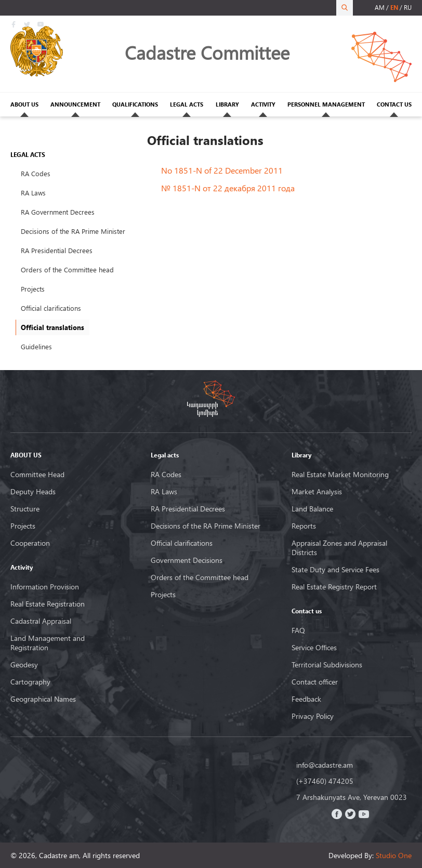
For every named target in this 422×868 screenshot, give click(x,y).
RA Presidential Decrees (57, 251)
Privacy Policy (313, 716)
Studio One (394, 855)
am (380, 8)
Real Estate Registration (48, 604)
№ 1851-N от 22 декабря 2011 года (228, 188)
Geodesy (24, 665)
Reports (304, 526)
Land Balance (312, 509)
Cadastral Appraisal (41, 621)
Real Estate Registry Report (334, 587)
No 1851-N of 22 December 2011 (222, 170)
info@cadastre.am (325, 765)
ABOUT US (24, 104)
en (394, 8)
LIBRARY (227, 104)
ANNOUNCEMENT (75, 104)
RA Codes (36, 174)
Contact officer (315, 682)
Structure (25, 509)
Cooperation (30, 543)
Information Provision (45, 587)
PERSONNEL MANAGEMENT (326, 104)
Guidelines (36, 347)
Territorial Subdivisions (327, 665)
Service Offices (314, 648)
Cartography (30, 682)
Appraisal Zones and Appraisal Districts (339, 548)
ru (408, 8)
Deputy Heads (33, 492)
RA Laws (33, 193)
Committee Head (37, 475)
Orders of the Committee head (67, 270)
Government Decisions (187, 560)
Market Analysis (317, 492)
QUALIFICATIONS (135, 104)
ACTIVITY (263, 104)
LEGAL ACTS (187, 104)
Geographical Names (43, 699)
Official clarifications (51, 308)
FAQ (298, 630)
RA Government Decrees (58, 212)
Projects (33, 289)
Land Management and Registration (48, 643)
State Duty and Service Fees (335, 570)
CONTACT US (394, 104)
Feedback (306, 699)
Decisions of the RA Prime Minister (73, 231)
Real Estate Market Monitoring (340, 475)
